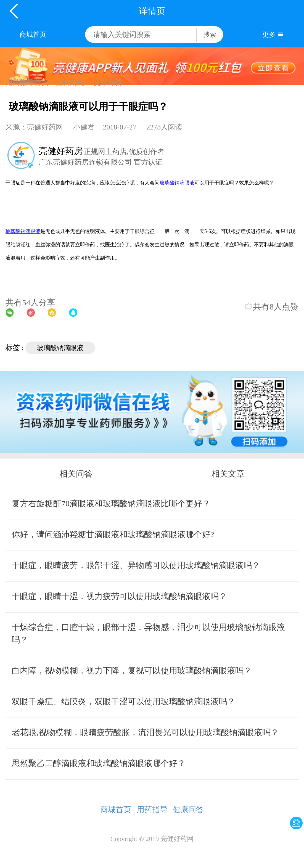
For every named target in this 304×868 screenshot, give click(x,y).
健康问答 (188, 810)
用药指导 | (154, 810)
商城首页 (33, 35)
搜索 (210, 35)
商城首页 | (117, 810)
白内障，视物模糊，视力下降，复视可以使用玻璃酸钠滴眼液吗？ (132, 670)
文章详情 (108, 83)
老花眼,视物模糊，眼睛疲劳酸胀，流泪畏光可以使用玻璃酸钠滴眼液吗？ (145, 732)
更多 (269, 35)
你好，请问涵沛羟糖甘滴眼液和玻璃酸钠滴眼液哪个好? (113, 534)
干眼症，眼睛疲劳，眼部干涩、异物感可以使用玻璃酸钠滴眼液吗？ (136, 565)
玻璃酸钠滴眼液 (60, 348)
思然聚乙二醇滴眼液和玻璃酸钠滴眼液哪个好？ (99, 763)
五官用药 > (73, 83)
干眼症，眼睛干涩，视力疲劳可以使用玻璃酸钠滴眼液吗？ (119, 596)
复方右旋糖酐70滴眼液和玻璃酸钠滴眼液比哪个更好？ (111, 503)
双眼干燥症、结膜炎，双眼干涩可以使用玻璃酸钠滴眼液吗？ (123, 701)
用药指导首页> (29, 83)
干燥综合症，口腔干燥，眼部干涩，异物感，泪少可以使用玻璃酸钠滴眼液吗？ (148, 633)
